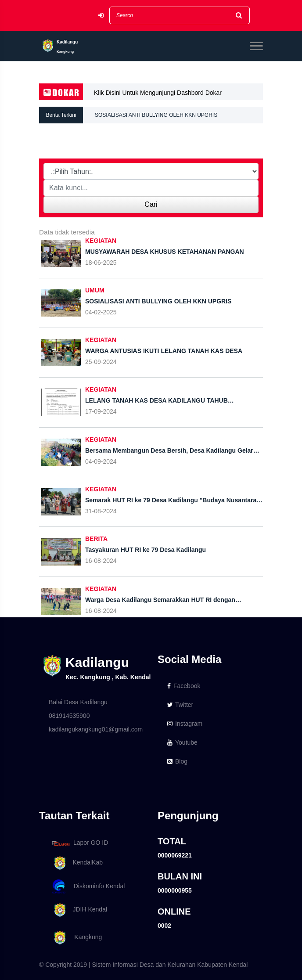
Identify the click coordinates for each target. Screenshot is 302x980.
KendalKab (76, 863)
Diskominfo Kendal (88, 887)
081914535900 (69, 716)
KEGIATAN (101, 241)
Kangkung (75, 938)
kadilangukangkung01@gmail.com (96, 729)
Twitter (180, 705)
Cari (151, 204)
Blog (177, 761)
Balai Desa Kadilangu (78, 702)
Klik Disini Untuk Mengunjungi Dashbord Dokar (158, 93)
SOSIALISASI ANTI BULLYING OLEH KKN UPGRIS (156, 115)
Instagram (185, 724)
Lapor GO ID (79, 843)
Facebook (184, 686)
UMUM (95, 290)
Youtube (182, 742)
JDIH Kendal (78, 910)
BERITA (96, 539)
